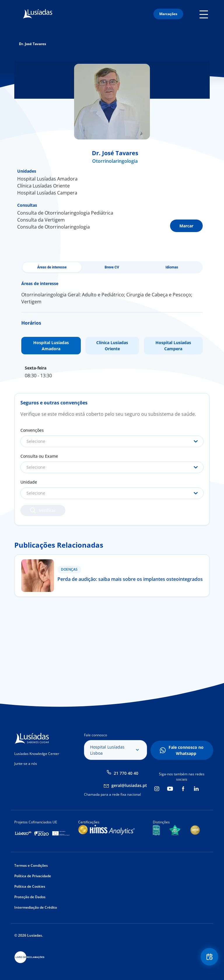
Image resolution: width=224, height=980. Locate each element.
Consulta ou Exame (39, 456)
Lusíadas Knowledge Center (37, 754)
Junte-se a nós (26, 764)
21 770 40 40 (126, 773)
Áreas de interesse (52, 267)
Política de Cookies (30, 886)
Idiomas (172, 267)
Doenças (69, 569)
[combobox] (112, 441)
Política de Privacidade (33, 876)
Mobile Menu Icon (205, 14)
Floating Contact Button (209, 957)
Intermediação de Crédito (36, 907)
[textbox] (112, 441)
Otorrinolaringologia (115, 161)
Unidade (29, 482)
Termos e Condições (31, 865)
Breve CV (112, 267)
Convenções (32, 430)
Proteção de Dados (30, 897)
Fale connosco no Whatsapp (186, 750)
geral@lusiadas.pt (129, 785)
